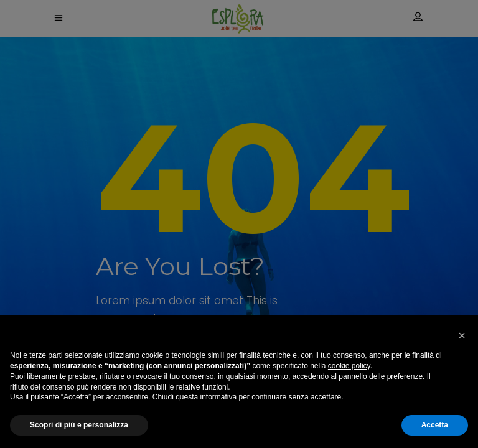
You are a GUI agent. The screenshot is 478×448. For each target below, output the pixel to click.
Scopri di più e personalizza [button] (79, 425)
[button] (462, 335)
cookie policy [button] (349, 366)
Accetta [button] (435, 425)
